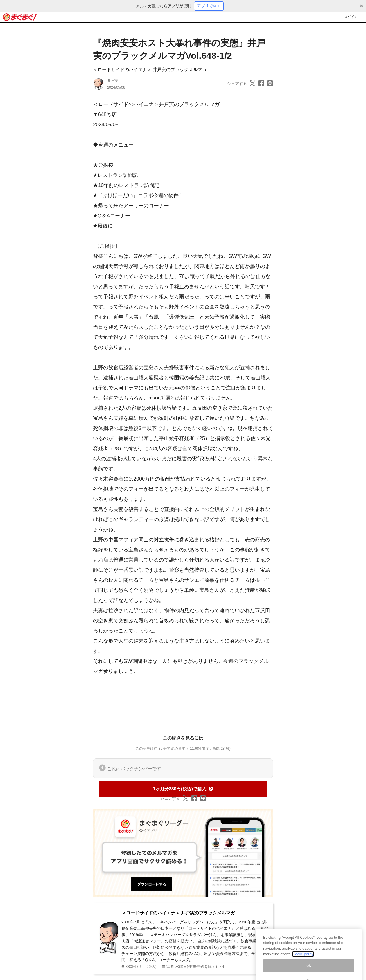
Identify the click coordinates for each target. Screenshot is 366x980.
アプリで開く (209, 6)
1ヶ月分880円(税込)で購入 (183, 789)
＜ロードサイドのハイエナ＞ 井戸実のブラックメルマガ (150, 70)
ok (309, 973)
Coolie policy (303, 961)
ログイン (351, 17)
